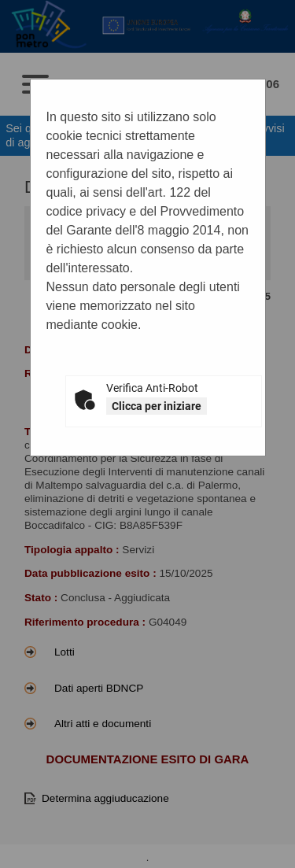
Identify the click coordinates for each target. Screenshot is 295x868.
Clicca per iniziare (157, 406)
